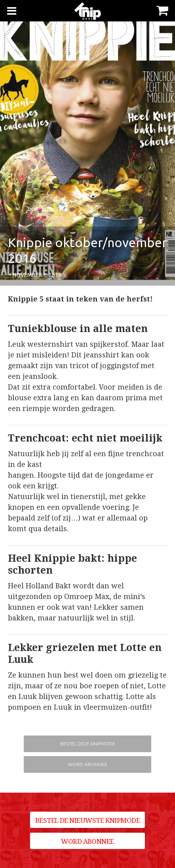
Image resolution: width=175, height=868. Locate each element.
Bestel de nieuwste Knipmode (87, 820)
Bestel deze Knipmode (88, 744)
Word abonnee (88, 764)
